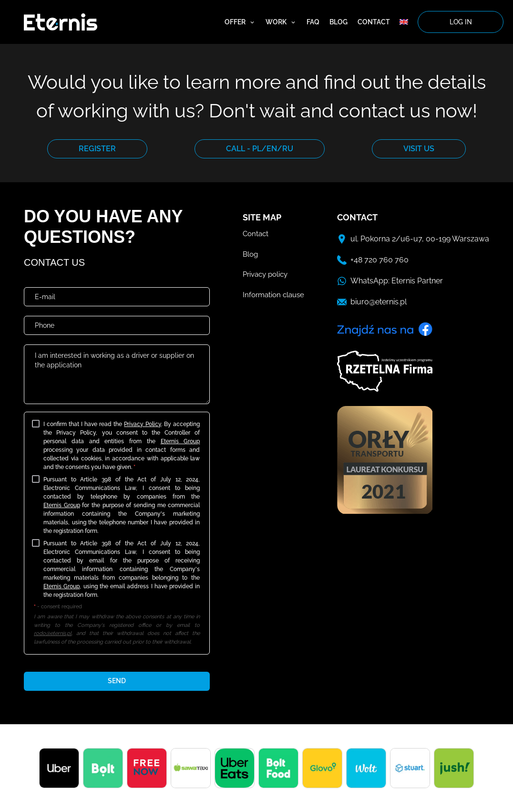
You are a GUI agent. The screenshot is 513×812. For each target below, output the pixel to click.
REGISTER (97, 149)
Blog (339, 22)
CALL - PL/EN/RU (260, 149)
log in (461, 22)
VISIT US (419, 149)
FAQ (313, 22)
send (117, 681)
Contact (374, 22)
